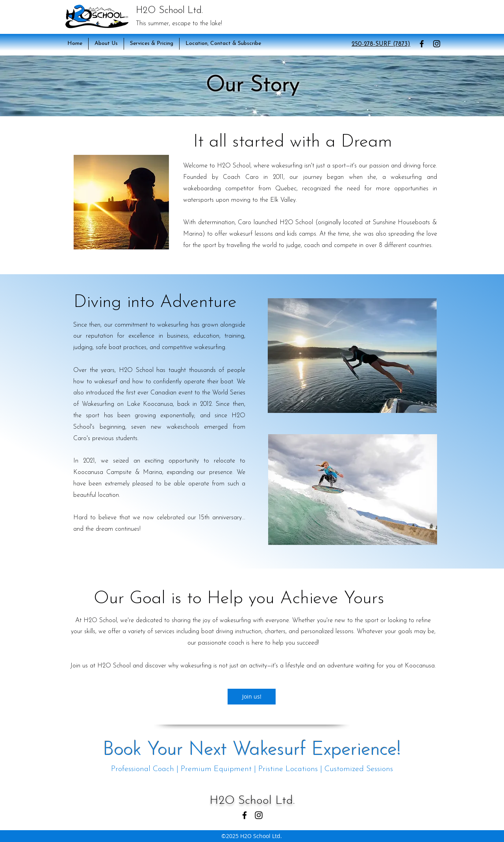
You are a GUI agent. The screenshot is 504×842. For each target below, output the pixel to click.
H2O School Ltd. (169, 11)
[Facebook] (422, 44)
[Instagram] (437, 44)
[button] (106, 44)
